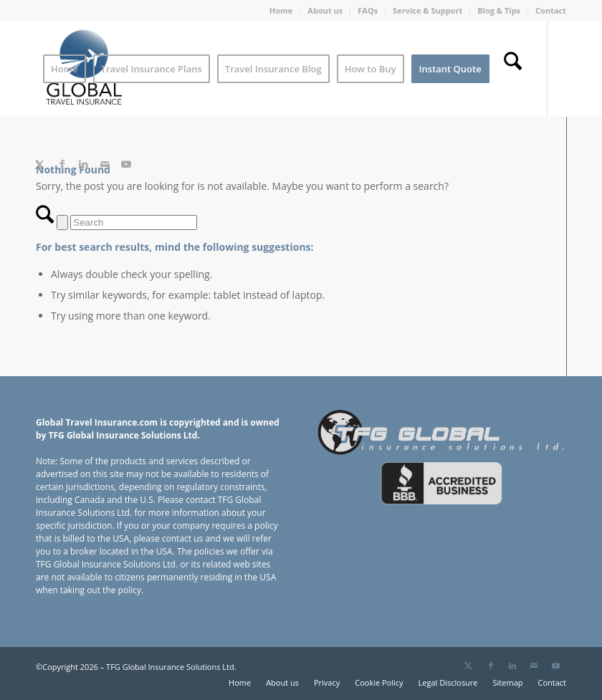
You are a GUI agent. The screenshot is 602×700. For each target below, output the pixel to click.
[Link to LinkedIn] (83, 164)
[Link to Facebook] (62, 164)
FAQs (368, 10)
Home (281, 10)
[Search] (513, 69)
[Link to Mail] (105, 164)
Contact (551, 10)
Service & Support (427, 10)
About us (325, 10)
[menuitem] (282, 11)
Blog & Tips (499, 10)
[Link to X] (39, 164)
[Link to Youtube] (126, 164)
